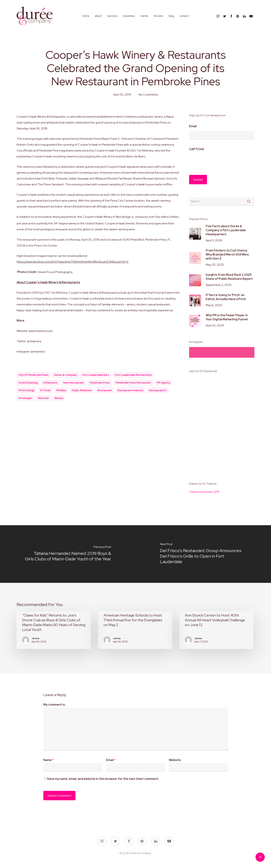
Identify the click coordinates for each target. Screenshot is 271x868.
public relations (82, 390)
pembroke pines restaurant (133, 383)
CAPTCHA (196, 149)
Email (193, 126)
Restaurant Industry (130, 390)
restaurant (105, 390)
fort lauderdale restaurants (133, 375)
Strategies (25, 398)
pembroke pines (100, 383)
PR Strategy (26, 390)
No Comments (148, 95)
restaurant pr (158, 390)
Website (175, 760)
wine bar (44, 398)
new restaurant (74, 383)
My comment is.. (55, 705)
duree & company (65, 375)
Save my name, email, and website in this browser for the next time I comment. (103, 779)
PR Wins (61, 390)
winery (59, 398)
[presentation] (217, 161)
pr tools (45, 390)
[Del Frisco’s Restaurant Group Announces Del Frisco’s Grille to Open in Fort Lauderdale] (203, 554)
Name (48, 760)
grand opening (28, 383)
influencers (50, 383)
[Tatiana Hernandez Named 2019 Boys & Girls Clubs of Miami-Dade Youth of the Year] (68, 554)
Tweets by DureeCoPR (204, 492)
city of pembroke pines (34, 375)
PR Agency (164, 383)
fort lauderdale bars (96, 375)
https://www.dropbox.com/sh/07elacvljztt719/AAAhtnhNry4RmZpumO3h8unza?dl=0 (73, 262)
